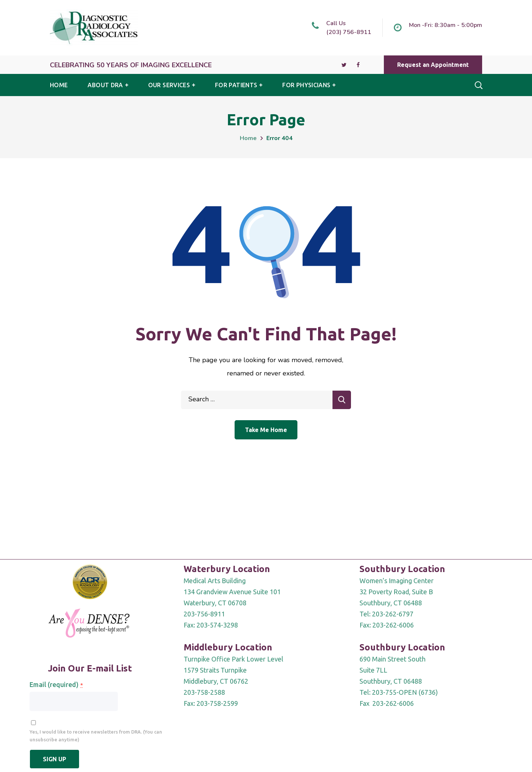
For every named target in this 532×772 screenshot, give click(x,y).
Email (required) (56, 684)
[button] (433, 65)
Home (248, 138)
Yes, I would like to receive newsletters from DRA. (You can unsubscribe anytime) (96, 736)
